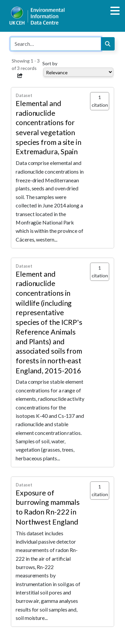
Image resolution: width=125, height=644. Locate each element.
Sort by (50, 63)
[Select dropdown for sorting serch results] (78, 72)
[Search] (108, 44)
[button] (20, 76)
